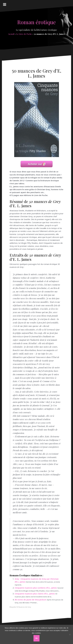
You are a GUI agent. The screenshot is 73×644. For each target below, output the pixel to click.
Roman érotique (36, 22)
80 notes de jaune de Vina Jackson (31, 600)
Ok (36, 638)
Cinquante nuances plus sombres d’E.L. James (36, 588)
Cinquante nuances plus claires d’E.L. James (35, 594)
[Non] (70, 634)
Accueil (11, 34)
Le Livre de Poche (24, 34)
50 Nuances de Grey (24, 607)
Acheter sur (35, 164)
